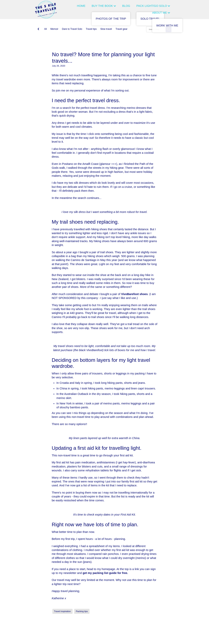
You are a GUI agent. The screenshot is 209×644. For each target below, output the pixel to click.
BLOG (126, 6)
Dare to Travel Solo (72, 29)
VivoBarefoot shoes (134, 294)
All (46, 29)
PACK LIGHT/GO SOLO (153, 6)
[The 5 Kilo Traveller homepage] (49, 10)
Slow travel (106, 29)
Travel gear (122, 29)
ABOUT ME (161, 13)
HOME (81, 6)
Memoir (54, 29)
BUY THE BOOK (104, 6)
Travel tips (91, 29)
